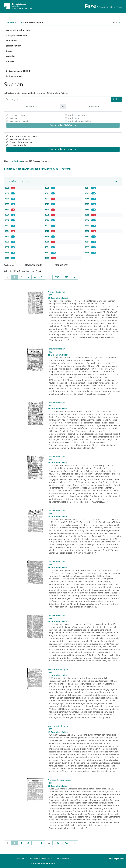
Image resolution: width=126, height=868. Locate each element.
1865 (7, 236)
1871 (47, 193)
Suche (19, 22)
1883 (47, 258)
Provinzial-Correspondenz (22, 142)
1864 (7, 231)
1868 (7, 253)
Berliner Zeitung (17, 115)
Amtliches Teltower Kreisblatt (23, 136)
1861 (7, 215)
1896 (87, 253)
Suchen (116, 99)
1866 (7, 242)
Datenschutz (20, 859)
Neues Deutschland (19, 121)
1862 (7, 220)
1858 (7, 199)
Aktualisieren (62, 265)
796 (57, 277)
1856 (7, 188)
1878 (47, 231)
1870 (47, 188)
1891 (87, 226)
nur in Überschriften (78, 115)
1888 (87, 209)
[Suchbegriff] (57, 99)
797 (66, 277)
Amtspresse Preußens (17, 35)
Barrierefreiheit (63, 859)
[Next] (75, 277)
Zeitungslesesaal (14, 76)
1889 (87, 215)
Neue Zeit (14, 118)
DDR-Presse (12, 41)
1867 (7, 247)
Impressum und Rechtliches (41, 859)
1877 (47, 226)
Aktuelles (11, 56)
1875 (47, 215)
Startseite (10, 22)
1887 (87, 204)
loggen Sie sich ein (15, 161)
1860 (7, 209)
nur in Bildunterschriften (80, 121)
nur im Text (74, 118)
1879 (47, 236)
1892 (87, 231)
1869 (7, 258)
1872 (47, 199)
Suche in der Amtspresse (63, 149)
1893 (87, 236)
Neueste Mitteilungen (20, 139)
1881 (47, 247)
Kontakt (10, 61)
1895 (87, 247)
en (119, 22)
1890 (87, 220)
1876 (47, 220)
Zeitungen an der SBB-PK (18, 71)
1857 (7, 193)
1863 (7, 226)
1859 (7, 204)
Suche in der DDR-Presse (63, 125)
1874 (47, 209)
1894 (87, 242)
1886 (87, 199)
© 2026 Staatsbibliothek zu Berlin (42, 863)
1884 (87, 188)
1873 (47, 204)
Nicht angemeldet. (116, 859)
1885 (87, 193)
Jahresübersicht (14, 46)
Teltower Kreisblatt (18, 145)
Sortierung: (9, 265)
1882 (47, 253)
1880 (47, 242)
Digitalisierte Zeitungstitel (19, 30)
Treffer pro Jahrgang (20, 181)
